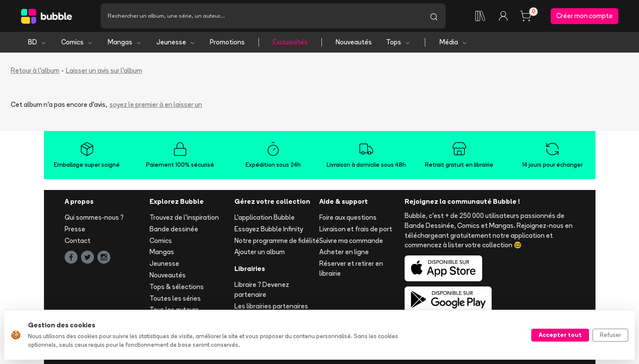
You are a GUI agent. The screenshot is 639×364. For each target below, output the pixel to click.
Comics (77, 42)
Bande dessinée (174, 229)
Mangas (125, 42)
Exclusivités (290, 42)
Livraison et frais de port (356, 229)
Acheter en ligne (344, 252)
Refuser (610, 335)
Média (454, 42)
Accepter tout (560, 335)
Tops (398, 42)
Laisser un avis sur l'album (104, 70)
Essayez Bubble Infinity (269, 229)
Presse (75, 229)
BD (37, 42)
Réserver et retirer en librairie (351, 268)
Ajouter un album (260, 252)
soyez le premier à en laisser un (156, 104)
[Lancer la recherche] (434, 16)
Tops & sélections (177, 287)
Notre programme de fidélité (277, 241)
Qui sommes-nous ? (94, 217)
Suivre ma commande (351, 241)
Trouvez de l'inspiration (184, 217)
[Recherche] (262, 16)
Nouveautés (354, 42)
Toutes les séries (175, 298)
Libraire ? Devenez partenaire (262, 289)
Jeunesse (176, 42)
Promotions (227, 42)
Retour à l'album (35, 70)
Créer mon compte (584, 16)
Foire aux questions (348, 217)
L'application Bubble (265, 217)
